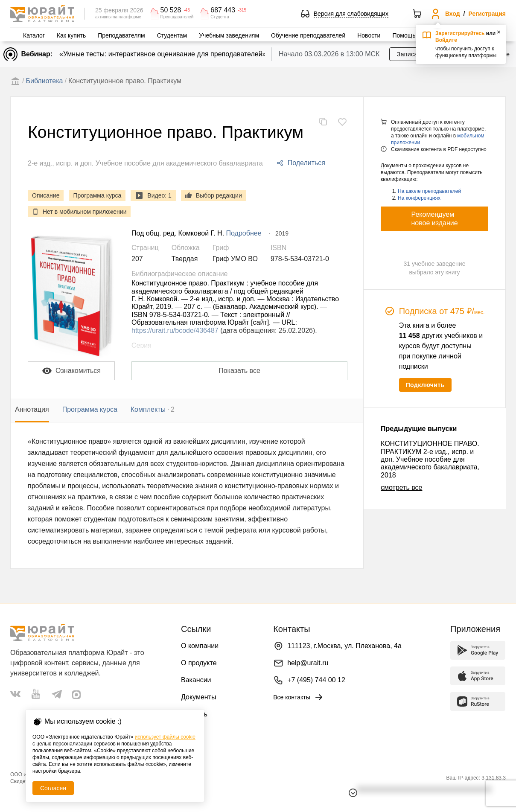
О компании (200, 646)
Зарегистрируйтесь (460, 33)
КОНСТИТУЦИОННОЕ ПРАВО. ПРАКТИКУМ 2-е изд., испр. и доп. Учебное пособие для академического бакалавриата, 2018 (430, 459)
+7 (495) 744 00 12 (316, 680)
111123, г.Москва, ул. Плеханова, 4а (344, 646)
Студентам (172, 35)
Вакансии (196, 680)
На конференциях (419, 198)
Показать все (239, 371)
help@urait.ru (308, 663)
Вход (453, 14)
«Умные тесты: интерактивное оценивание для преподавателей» (163, 54)
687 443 (223, 10)
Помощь (404, 35)
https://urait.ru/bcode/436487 (175, 330)
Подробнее (244, 233)
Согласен (53, 788)
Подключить (425, 385)
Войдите (446, 40)
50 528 (171, 10)
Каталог (34, 35)
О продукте (199, 663)
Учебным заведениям (229, 35)
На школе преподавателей (429, 191)
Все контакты (299, 697)
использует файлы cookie (165, 737)
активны (103, 17)
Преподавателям (121, 35)
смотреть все (401, 487)
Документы (198, 697)
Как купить (71, 35)
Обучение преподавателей (308, 35)
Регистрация (487, 14)
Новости (369, 35)
